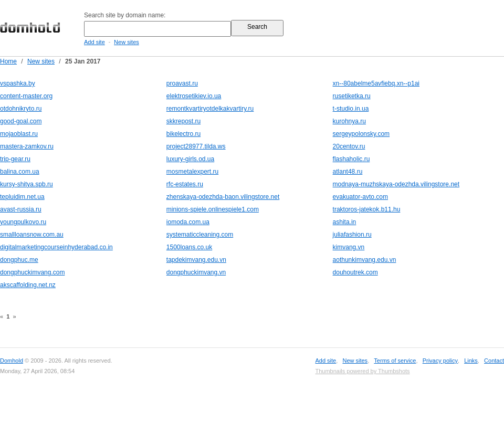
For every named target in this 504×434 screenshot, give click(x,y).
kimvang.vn (349, 247)
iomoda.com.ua (188, 222)
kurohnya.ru (349, 121)
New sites (127, 42)
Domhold (12, 361)
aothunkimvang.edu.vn (365, 260)
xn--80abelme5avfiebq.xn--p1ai (376, 83)
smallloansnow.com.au (32, 235)
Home (8, 61)
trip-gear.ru (15, 159)
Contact (494, 361)
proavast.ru (182, 83)
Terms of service (395, 361)
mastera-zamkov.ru (27, 146)
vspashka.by (18, 83)
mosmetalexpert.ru (192, 172)
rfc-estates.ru (185, 184)
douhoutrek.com (355, 272)
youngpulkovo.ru (23, 222)
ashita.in (345, 222)
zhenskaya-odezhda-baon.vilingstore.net (223, 197)
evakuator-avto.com (360, 197)
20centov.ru (349, 146)
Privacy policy (440, 361)
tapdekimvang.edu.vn (196, 260)
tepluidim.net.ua (22, 197)
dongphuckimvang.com (32, 272)
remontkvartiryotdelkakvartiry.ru (210, 109)
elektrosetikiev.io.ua (194, 96)
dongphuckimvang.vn (196, 272)
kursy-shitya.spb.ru (27, 184)
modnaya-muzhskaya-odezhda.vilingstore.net (396, 184)
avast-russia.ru (21, 209)
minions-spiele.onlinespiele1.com (213, 209)
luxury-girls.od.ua (190, 159)
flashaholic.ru (351, 159)
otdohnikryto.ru (21, 109)
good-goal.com (21, 121)
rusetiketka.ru (352, 96)
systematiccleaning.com (200, 235)
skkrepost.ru (183, 121)
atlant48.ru (348, 172)
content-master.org (26, 96)
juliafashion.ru (352, 235)
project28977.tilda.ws (196, 146)
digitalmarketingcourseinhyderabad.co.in (56, 247)
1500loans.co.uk (189, 247)
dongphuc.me (19, 260)
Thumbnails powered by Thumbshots (362, 371)
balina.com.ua (20, 172)
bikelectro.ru (183, 134)
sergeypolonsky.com (361, 134)
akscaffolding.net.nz (28, 285)
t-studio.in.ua (351, 109)
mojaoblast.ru (19, 134)
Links (471, 361)
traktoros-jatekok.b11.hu (367, 209)
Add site (94, 42)
